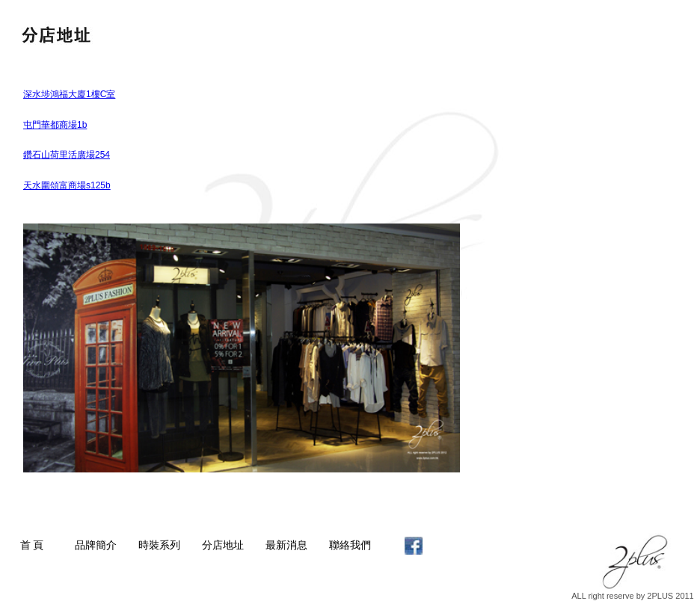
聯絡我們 (350, 545)
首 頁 (32, 545)
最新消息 (286, 545)
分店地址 (223, 545)
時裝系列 (159, 545)
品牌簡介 (96, 545)
